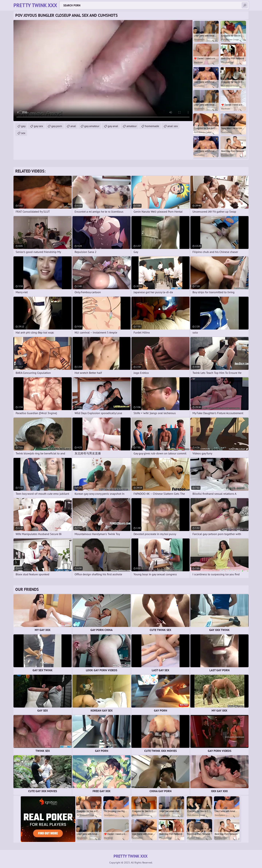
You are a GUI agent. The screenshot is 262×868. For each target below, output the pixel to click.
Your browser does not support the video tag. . (103, 71)
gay (23, 126)
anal (73, 126)
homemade (152, 126)
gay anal (113, 126)
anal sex (173, 126)
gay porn (57, 126)
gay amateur (92, 126)
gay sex (38, 126)
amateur (132, 126)
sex (23, 133)
